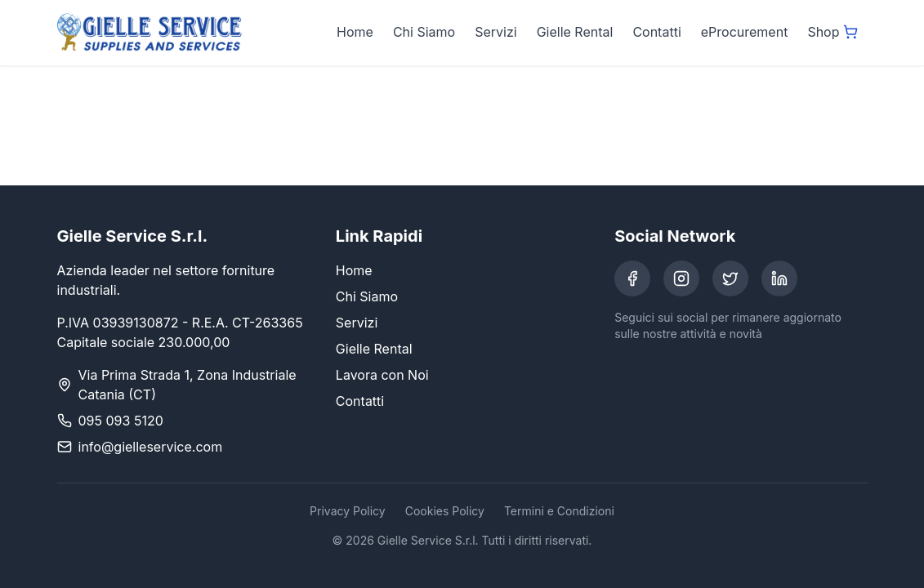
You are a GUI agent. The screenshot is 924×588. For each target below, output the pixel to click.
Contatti (656, 32)
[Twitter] (730, 278)
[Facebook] (632, 278)
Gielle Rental (575, 32)
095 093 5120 (121, 421)
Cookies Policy (445, 511)
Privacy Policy (348, 511)
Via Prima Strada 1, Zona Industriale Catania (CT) (187, 385)
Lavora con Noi (382, 375)
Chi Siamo (424, 32)
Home (355, 32)
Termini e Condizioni (559, 511)
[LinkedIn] (779, 278)
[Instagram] (681, 278)
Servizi (495, 32)
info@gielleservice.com (151, 447)
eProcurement (745, 32)
